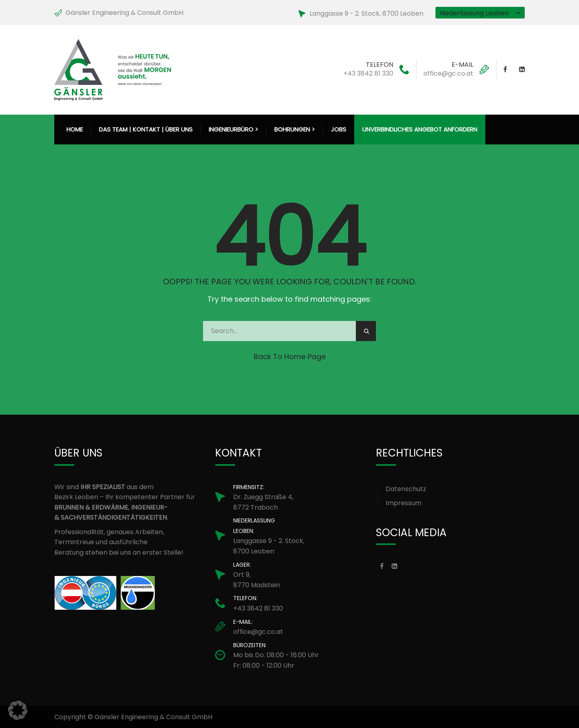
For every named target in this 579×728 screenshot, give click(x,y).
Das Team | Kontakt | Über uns (146, 129)
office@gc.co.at (448, 73)
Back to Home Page (290, 357)
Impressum (403, 503)
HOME (75, 129)
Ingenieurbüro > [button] (233, 129)
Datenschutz (406, 489)
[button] (18, 710)
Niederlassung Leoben (474, 13)
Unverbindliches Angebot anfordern (420, 129)
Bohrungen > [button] (295, 129)
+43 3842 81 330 (368, 73)
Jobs (339, 129)
